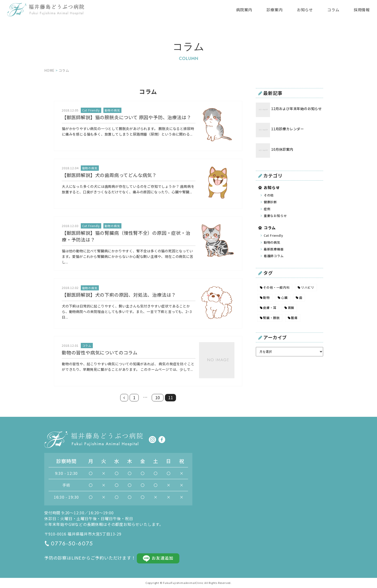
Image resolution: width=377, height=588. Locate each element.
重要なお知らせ (275, 216)
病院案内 (244, 10)
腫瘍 (294, 318)
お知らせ (305, 10)
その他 (269, 195)
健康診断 (270, 202)
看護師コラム (274, 256)
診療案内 (274, 10)
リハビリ (308, 287)
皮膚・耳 (270, 308)
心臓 (284, 297)
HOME (49, 70)
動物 (266, 297)
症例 (267, 209)
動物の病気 (272, 242)
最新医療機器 (274, 249)
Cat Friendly (273, 235)
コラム (333, 10)
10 (158, 397)
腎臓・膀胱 (271, 318)
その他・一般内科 (276, 287)
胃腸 (291, 308)
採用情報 (362, 10)
